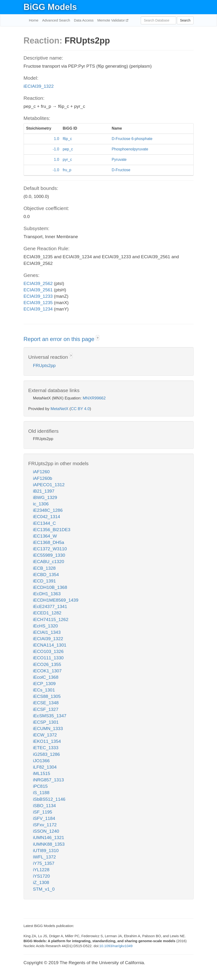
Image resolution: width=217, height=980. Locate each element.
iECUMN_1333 (48, 728)
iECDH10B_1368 (50, 587)
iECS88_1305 (47, 696)
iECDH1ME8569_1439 (56, 600)
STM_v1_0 (44, 889)
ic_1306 (41, 504)
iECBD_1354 (46, 575)
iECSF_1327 (46, 709)
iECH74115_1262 (51, 619)
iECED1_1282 (47, 613)
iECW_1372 (45, 735)
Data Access (84, 20)
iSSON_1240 (46, 831)
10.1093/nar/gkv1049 (116, 946)
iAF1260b (43, 478)
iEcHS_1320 (46, 626)
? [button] (98, 338)
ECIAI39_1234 (38, 309)
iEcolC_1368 (46, 677)
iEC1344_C (45, 523)
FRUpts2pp (44, 365)
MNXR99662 (94, 398)
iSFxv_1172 (45, 825)
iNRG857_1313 (49, 780)
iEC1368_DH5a (49, 542)
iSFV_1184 (44, 818)
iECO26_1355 (47, 664)
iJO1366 (41, 761)
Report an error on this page (60, 339)
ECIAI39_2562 (38, 283)
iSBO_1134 (45, 806)
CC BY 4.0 (80, 409)
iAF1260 (41, 472)
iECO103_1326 (48, 651)
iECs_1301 (44, 690)
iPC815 (40, 786)
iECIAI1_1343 (47, 632)
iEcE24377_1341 (50, 606)
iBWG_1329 (45, 497)
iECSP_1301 (46, 722)
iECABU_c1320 (49, 562)
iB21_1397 (44, 491)
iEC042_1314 (47, 517)
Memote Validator (112, 20)
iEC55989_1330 (49, 555)
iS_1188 (41, 793)
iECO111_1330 (48, 658)
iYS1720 (42, 876)
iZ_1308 (41, 882)
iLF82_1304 (45, 767)
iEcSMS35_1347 (50, 716)
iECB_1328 (44, 568)
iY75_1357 (44, 863)
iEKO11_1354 (47, 741)
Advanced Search (56, 20)
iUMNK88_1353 (49, 844)
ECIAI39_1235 (38, 303)
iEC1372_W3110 (50, 549)
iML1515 (42, 773)
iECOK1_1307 (47, 671)
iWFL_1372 (45, 857)
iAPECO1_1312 (49, 485)
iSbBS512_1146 (49, 799)
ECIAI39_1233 (38, 296)
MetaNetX (60, 409)
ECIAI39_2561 (38, 290)
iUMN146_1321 (49, 838)
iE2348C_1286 (48, 510)
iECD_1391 (45, 581)
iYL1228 (41, 870)
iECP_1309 (44, 684)
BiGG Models (50, 7)
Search (185, 20)
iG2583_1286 (47, 754)
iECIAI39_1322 (39, 86)
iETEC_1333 (46, 748)
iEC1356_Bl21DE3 (52, 530)
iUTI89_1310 (46, 851)
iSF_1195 (43, 812)
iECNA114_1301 (50, 645)
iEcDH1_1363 (47, 594)
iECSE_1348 (46, 703)
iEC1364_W (45, 536)
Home (34, 20)
